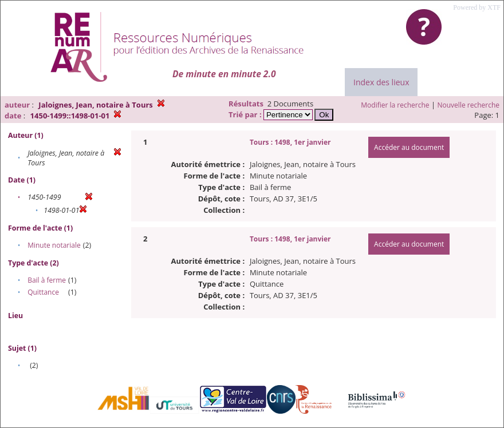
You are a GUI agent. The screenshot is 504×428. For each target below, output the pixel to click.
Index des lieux (381, 82)
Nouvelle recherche (469, 105)
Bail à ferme (47, 280)
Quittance (43, 292)
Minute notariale (54, 245)
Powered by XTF (477, 7)
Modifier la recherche (395, 105)
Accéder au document (409, 147)
